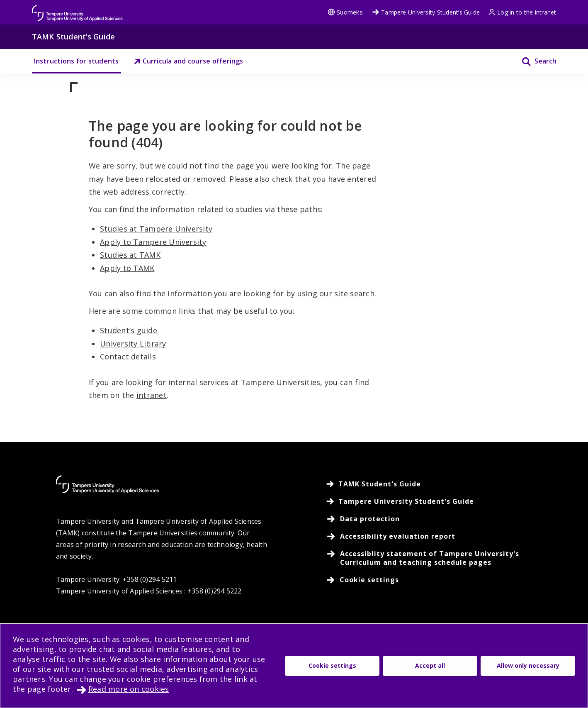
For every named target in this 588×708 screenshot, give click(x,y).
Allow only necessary (528, 665)
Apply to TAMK (127, 268)
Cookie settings (332, 665)
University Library (133, 344)
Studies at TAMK (130, 255)
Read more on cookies (129, 689)
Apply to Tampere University (153, 242)
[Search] (534, 61)
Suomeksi (346, 12)
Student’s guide (129, 330)
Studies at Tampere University (156, 229)
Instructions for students (77, 61)
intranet (152, 395)
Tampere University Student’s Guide (426, 12)
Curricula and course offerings (188, 61)
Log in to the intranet (522, 12)
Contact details (128, 356)
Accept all (430, 665)
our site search (347, 293)
